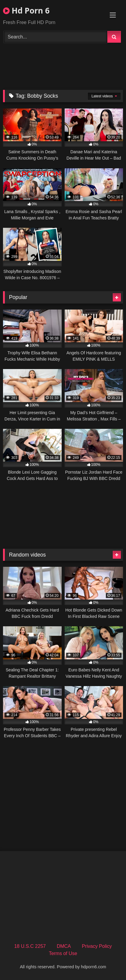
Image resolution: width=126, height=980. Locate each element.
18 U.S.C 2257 (30, 946)
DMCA (64, 946)
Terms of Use (63, 953)
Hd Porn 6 (26, 11)
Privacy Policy (97, 946)
